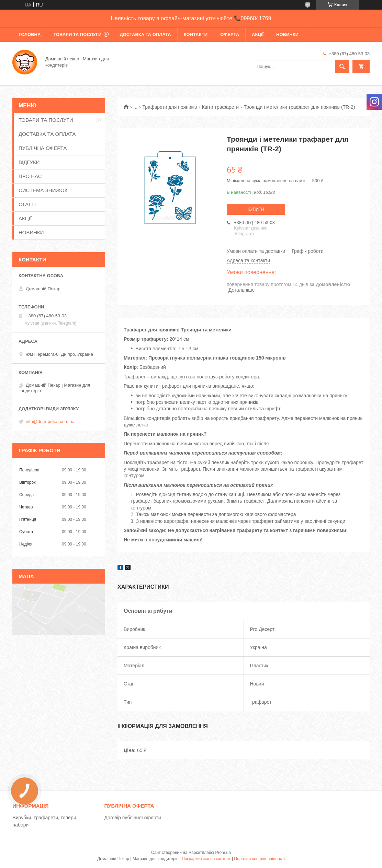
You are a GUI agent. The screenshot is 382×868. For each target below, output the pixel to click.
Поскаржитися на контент (206, 859)
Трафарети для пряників (170, 107)
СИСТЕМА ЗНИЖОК (43, 190)
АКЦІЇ (258, 34)
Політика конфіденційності (259, 859)
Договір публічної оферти (132, 818)
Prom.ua (223, 853)
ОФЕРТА (230, 34)
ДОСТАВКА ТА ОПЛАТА (145, 34)
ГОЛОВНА (30, 34)
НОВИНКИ (287, 34)
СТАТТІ (27, 204)
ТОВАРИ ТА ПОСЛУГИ (77, 34)
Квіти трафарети (220, 107)
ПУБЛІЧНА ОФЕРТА (43, 148)
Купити (256, 209)
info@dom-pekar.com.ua (50, 421)
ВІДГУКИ (29, 162)
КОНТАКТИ (196, 34)
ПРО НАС (30, 176)
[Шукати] (342, 67)
